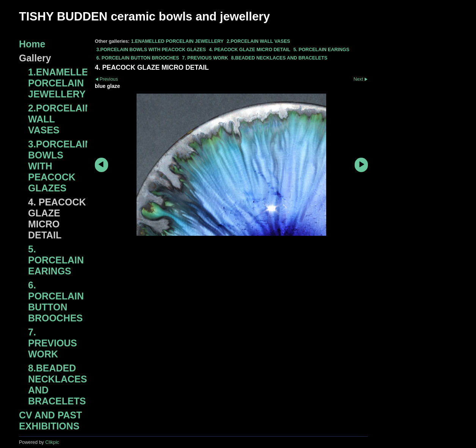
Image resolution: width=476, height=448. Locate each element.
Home (32, 44)
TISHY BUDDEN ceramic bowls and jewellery (145, 16)
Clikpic (52, 442)
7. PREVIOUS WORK (205, 58)
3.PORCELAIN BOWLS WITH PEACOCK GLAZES (151, 50)
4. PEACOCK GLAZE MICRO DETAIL (250, 50)
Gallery (35, 58)
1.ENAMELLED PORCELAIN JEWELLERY (177, 41)
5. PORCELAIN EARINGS (321, 50)
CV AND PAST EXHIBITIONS (50, 421)
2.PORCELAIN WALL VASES (258, 41)
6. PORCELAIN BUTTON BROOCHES (138, 58)
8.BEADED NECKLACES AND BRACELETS (279, 58)
